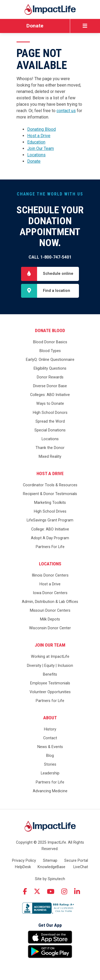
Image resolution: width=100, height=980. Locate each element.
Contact (50, 738)
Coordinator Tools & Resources (50, 485)
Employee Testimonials (50, 683)
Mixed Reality (50, 457)
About (50, 718)
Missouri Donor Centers (50, 611)
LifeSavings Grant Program (50, 520)
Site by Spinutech (50, 879)
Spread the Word (50, 421)
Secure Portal (76, 861)
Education (36, 142)
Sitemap (50, 861)
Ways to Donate (50, 404)
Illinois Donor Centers (50, 575)
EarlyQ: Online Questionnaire (50, 360)
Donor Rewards (50, 377)
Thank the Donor (50, 448)
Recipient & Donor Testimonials (50, 494)
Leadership (50, 773)
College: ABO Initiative (50, 529)
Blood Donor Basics (50, 342)
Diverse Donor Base (50, 386)
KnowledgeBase (51, 867)
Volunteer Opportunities (50, 692)
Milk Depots (50, 619)
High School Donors (50, 413)
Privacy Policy (24, 861)
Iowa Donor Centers (50, 593)
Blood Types (50, 351)
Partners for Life (50, 701)
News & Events (50, 747)
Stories (50, 764)
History (50, 729)
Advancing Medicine (50, 791)
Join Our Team (41, 148)
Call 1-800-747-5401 (50, 257)
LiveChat (81, 867)
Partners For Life (50, 547)
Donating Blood (41, 129)
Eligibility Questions (50, 368)
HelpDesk (23, 867)
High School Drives (50, 511)
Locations (36, 155)
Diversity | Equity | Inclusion (50, 666)
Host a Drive (39, 136)
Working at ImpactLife (50, 657)
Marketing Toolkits (50, 503)
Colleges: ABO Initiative (50, 395)
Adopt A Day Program (50, 538)
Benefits (50, 674)
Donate (35, 26)
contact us (66, 111)
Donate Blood (50, 330)
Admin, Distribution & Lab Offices (50, 602)
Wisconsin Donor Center (50, 628)
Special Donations (50, 430)
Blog (50, 756)
